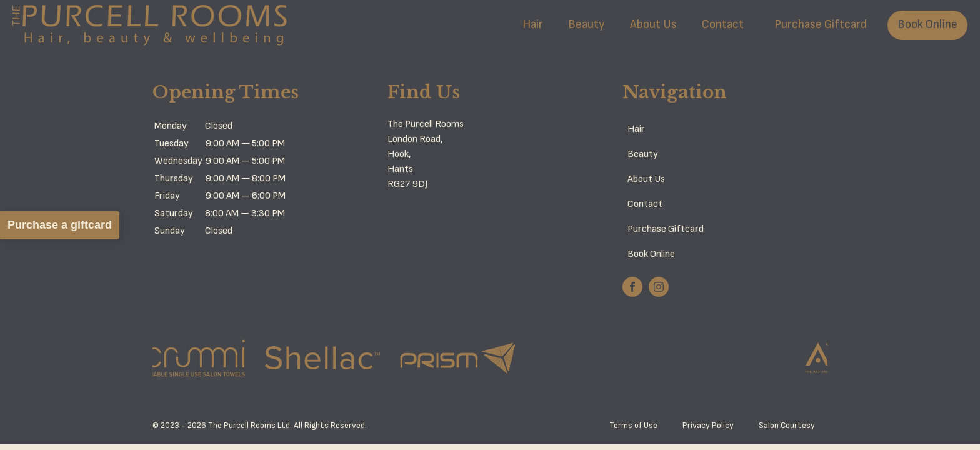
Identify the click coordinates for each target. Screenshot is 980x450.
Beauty (587, 25)
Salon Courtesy (787, 426)
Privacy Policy (708, 426)
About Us (653, 25)
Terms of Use (633, 426)
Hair (533, 25)
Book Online (927, 25)
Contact (723, 25)
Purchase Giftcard (821, 25)
